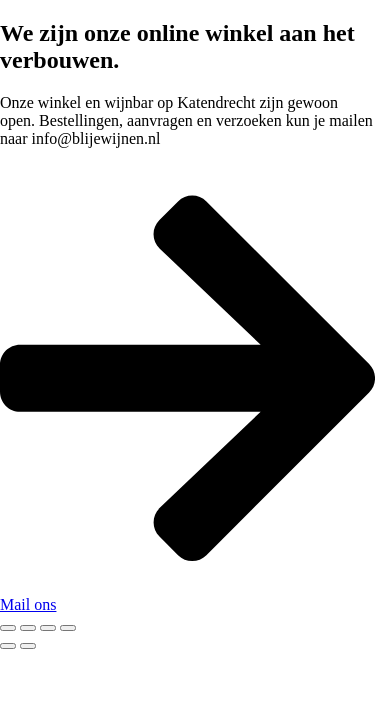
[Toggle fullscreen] (28, 628)
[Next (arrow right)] (28, 646)
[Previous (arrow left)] (8, 646)
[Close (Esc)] (68, 628)
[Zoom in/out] (8, 628)
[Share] (48, 628)
